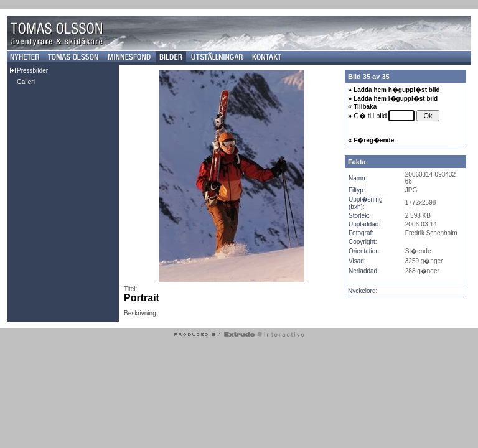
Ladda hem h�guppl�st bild (396, 90)
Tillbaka (365, 107)
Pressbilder (32, 71)
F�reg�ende (374, 140)
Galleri (26, 82)
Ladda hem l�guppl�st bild (396, 99)
